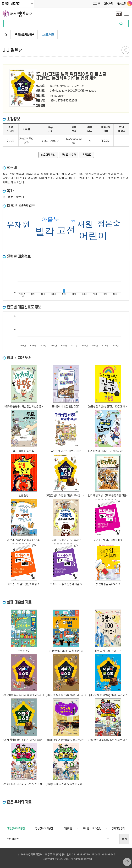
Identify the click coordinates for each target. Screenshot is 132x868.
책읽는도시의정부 (24, 35)
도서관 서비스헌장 (92, 829)
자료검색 (121, 24)
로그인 (96, 4)
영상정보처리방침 (44, 829)
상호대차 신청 (48, 155)
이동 (124, 839)
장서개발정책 (118, 829)
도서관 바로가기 (11, 4)
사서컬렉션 (48, 35)
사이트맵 (121, 4)
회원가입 (108, 4)
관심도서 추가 (69, 155)
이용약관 (68, 829)
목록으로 (87, 155)
